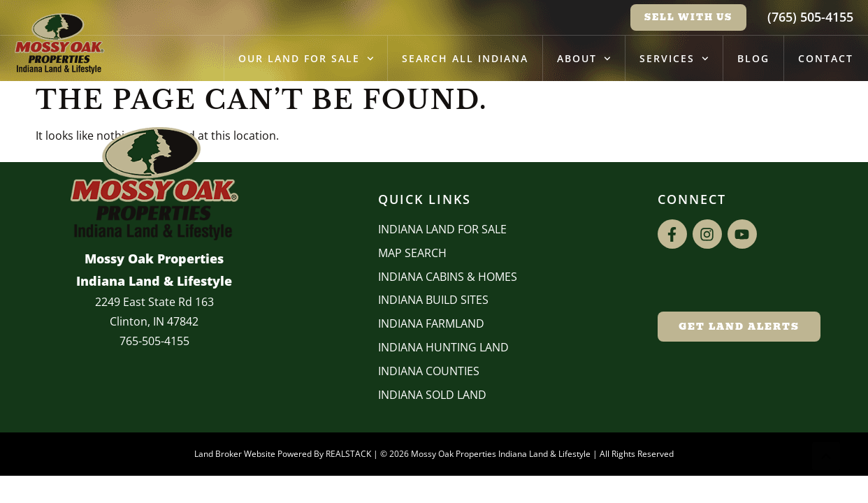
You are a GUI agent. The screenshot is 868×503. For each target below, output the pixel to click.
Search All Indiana (465, 58)
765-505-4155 (154, 341)
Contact (826, 58)
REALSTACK (348, 454)
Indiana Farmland (431, 323)
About (584, 59)
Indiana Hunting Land (443, 347)
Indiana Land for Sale (442, 229)
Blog (753, 58)
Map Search (412, 253)
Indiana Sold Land (432, 395)
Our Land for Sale (306, 59)
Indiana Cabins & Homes (448, 277)
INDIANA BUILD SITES (433, 300)
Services (674, 59)
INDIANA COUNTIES (429, 371)
